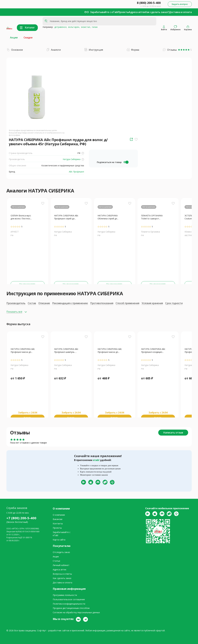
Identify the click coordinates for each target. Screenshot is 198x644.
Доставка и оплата (180, 12)
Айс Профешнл (76, 172)
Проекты (123, 12)
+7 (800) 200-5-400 (21, 518)
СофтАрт (42, 630)
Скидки (28, 38)
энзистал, (85, 27)
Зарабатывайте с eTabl (104, 12)
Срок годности (174, 303)
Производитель (16, 303)
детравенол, (60, 27)
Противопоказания (102, 303)
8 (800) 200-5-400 (149, 3)
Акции (14, 38)
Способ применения (127, 303)
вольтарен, (73, 27)
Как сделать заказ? (157, 12)
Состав (32, 303)
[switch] (126, 162)
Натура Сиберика (73, 159)
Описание (44, 303)
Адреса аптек (137, 12)
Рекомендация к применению (70, 303)
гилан (94, 27)
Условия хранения (152, 303)
